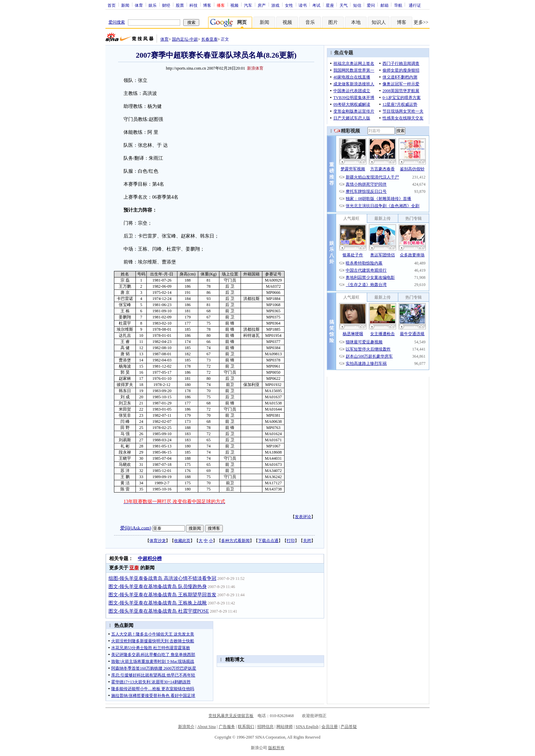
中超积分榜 (150, 559)
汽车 (248, 5)
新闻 (125, 5)
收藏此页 (182, 541)
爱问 (371, 5)
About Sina (206, 727)
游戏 (275, 5)
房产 (262, 5)
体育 (139, 5)
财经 (166, 5)
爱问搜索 (117, 22)
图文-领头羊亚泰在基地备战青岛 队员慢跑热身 (158, 587)
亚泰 (134, 568)
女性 (289, 5)
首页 (112, 5)
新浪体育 (255, 68)
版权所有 (276, 748)
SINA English (307, 727)
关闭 (307, 541)
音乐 (310, 22)
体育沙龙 (158, 541)
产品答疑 (349, 727)
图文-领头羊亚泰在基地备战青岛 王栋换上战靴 (158, 603)
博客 (207, 5)
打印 (291, 541)
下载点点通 (268, 541)
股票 (180, 5)
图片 (333, 22)
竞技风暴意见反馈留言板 (231, 716)
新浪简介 (186, 727)
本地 (356, 22)
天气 (344, 5)
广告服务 (227, 727)
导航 (398, 5)
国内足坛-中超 (185, 39)
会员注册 (330, 727)
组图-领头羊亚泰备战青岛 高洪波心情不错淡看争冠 (162, 578)
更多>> (421, 22)
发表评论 (303, 517)
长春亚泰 (209, 39)
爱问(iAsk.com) (136, 528)
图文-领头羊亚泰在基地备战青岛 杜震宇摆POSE (159, 611)
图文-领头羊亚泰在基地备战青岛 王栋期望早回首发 (162, 595)
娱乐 (153, 5)
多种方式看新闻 (235, 541)
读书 (303, 5)
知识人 (379, 22)
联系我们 (246, 727)
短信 (357, 5)
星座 (330, 5)
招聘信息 (265, 727)
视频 (234, 5)
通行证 (415, 5)
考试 (316, 5)
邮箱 (385, 5)
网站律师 (285, 727)
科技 (193, 5)
